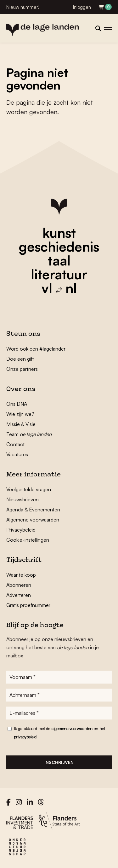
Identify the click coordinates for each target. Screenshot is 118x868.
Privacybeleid (21, 530)
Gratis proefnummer (28, 605)
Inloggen (82, 7)
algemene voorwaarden (72, 729)
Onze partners (22, 369)
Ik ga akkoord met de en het (59, 733)
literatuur (59, 274)
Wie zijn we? (20, 414)
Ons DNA (17, 404)
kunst (59, 233)
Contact (15, 444)
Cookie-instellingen (28, 540)
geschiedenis (59, 247)
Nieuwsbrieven (22, 499)
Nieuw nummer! (23, 7)
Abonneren (19, 585)
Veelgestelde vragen (29, 489)
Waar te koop (21, 575)
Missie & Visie (21, 424)
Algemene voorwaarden (33, 520)
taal (59, 260)
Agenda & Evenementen (33, 510)
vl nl (59, 288)
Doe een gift (20, 359)
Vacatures (17, 454)
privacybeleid (25, 737)
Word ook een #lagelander (36, 349)
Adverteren (19, 595)
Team (29, 434)
